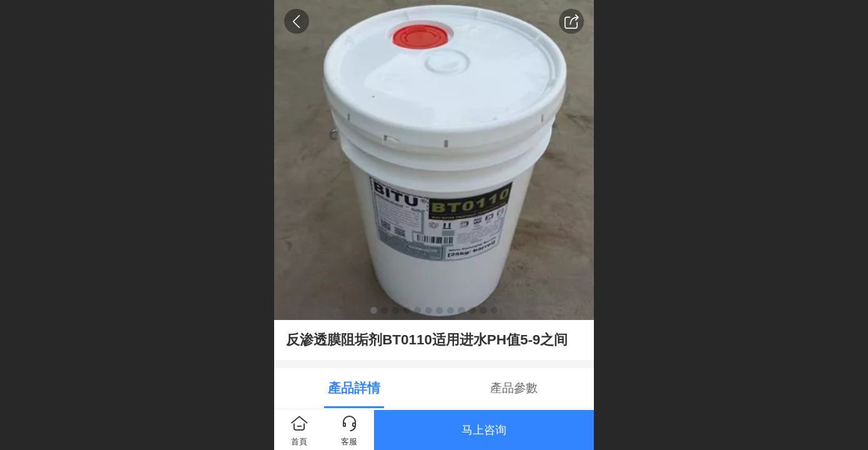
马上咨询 (484, 430)
